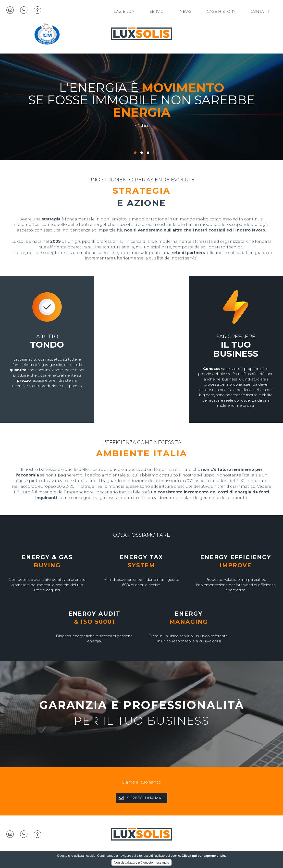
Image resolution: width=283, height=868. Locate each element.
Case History (221, 11)
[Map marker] (37, 10)
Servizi (157, 11)
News (186, 11)
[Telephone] (24, 10)
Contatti (260, 11)
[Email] (10, 10)
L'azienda (124, 11)
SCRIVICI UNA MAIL (142, 798)
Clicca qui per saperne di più (203, 856)
